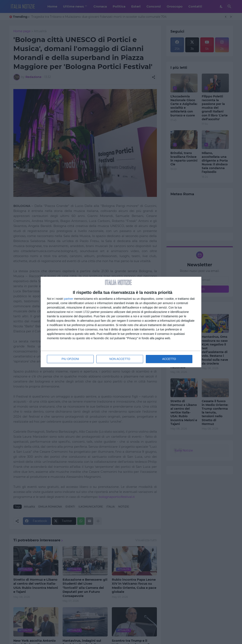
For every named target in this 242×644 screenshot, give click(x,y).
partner (69, 299)
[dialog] (121, 322)
